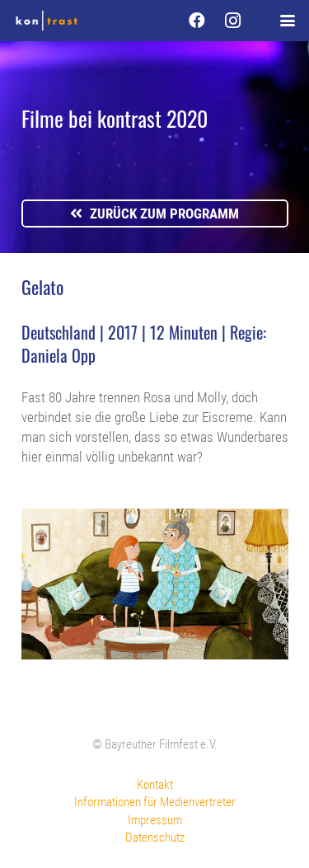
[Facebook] (197, 21)
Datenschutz (155, 838)
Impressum (155, 820)
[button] (287, 21)
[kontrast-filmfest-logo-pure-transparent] (47, 21)
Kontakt (155, 785)
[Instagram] (233, 21)
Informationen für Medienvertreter (155, 802)
